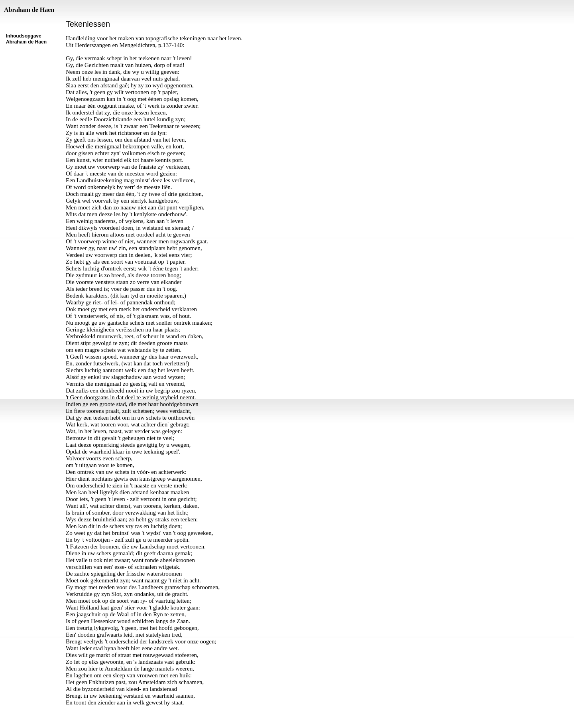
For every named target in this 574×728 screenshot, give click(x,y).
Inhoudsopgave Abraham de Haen (26, 39)
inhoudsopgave (24, 703)
